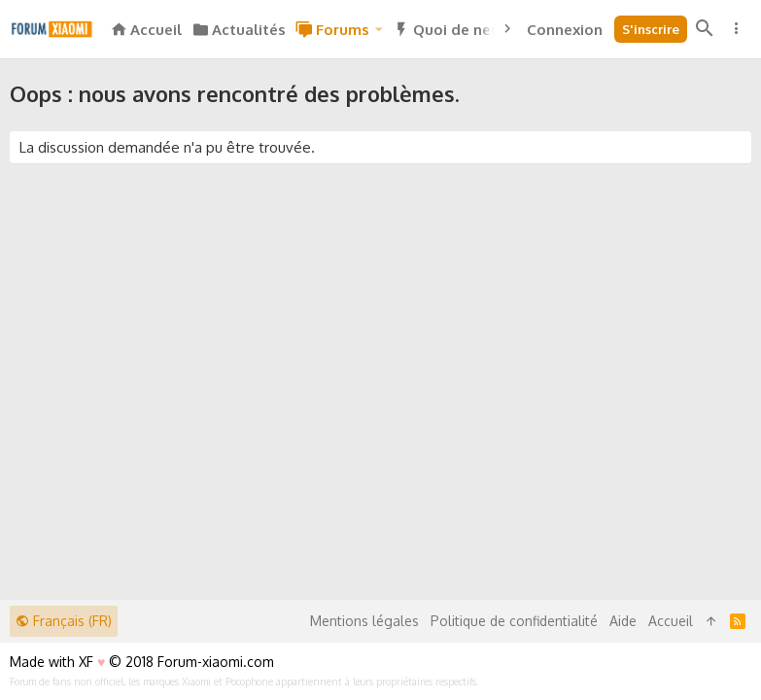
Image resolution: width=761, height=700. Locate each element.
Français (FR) (64, 621)
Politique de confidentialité (514, 621)
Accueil (671, 621)
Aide (623, 621)
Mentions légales (364, 621)
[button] (379, 30)
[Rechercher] (705, 29)
